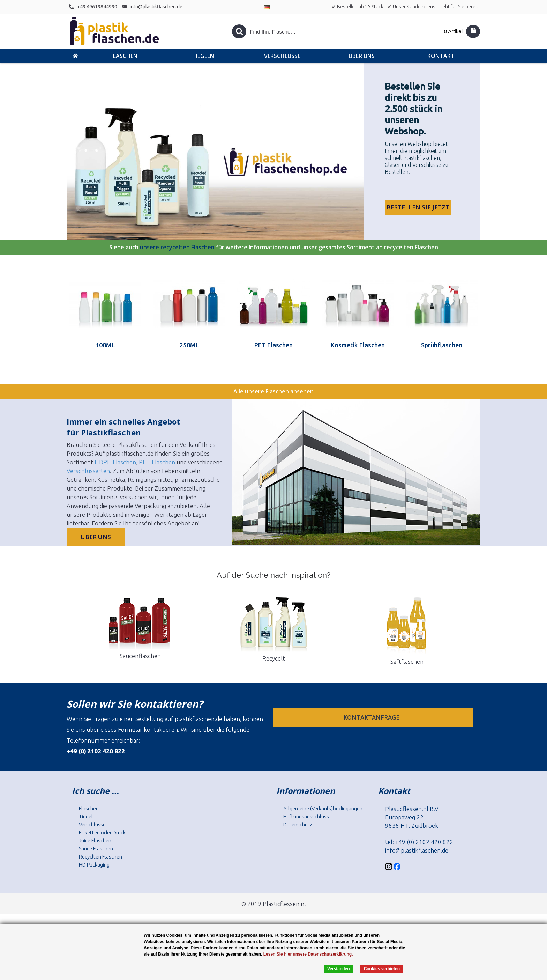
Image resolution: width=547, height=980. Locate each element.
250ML (189, 345)
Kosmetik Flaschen (358, 345)
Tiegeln (87, 816)
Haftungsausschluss (306, 816)
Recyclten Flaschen (100, 857)
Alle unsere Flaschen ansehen (273, 391)
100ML (105, 345)
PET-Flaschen (157, 462)
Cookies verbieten (382, 969)
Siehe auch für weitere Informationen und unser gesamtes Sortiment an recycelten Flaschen (274, 248)
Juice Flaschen (95, 841)
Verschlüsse (92, 824)
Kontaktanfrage (374, 717)
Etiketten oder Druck (102, 832)
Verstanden (339, 969)
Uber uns (96, 537)
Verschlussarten (88, 471)
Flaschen (89, 808)
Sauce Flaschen (96, 849)
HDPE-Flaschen (115, 462)
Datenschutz (298, 824)
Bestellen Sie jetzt (418, 207)
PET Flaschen (273, 345)
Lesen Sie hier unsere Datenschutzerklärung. (308, 954)
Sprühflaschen (442, 345)
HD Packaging (94, 865)
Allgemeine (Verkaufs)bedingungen (323, 808)
